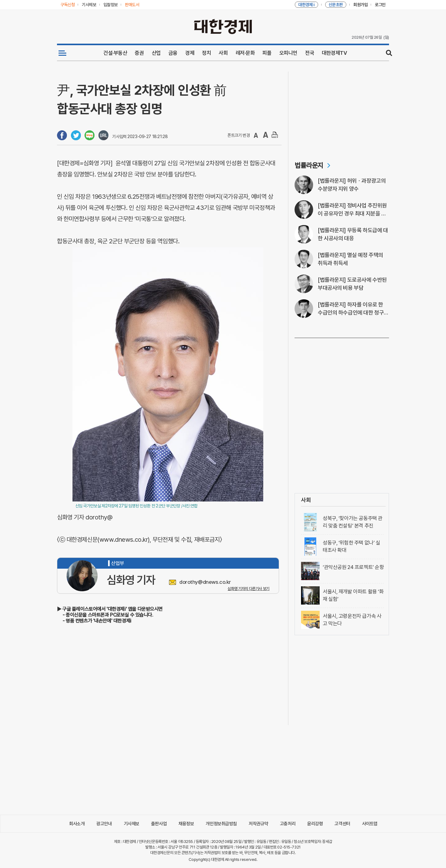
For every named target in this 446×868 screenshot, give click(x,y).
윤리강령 (315, 824)
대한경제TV (334, 53)
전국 (310, 53)
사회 (223, 53)
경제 (190, 53)
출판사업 (159, 824)
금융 (173, 53)
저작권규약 (258, 824)
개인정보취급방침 (221, 824)
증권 (139, 53)
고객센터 (342, 824)
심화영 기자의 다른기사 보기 (249, 589)
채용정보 (186, 824)
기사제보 (132, 824)
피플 (267, 53)
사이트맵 (370, 824)
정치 (206, 53)
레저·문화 (245, 53)
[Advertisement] (342, 110)
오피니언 (288, 53)
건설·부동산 (115, 53)
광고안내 (104, 824)
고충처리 (288, 824)
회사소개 (77, 824)
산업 (156, 53)
